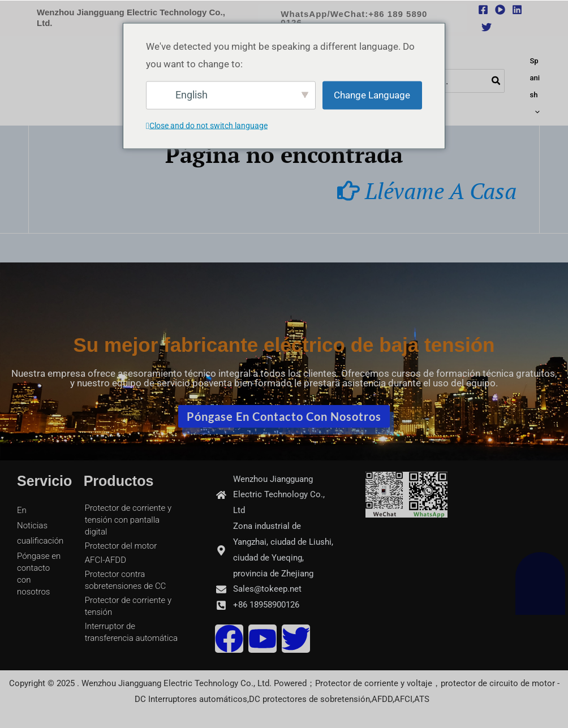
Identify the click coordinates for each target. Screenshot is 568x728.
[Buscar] (498, 78)
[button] (362, 18)
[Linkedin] (517, 10)
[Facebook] (483, 10)
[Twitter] (487, 27)
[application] (536, 112)
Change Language (372, 94)
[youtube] (500, 10)
